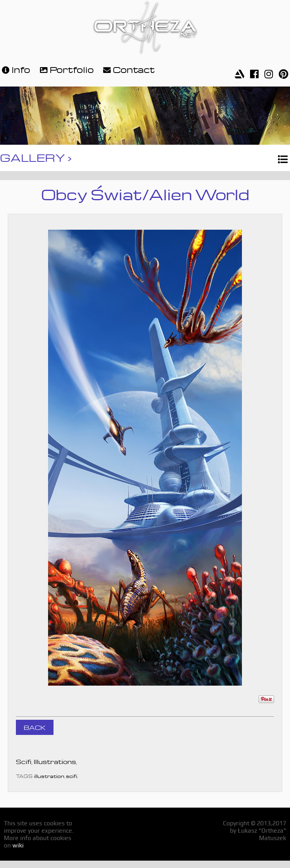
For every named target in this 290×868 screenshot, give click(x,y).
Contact (128, 69)
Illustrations (55, 761)
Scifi (24, 761)
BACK (35, 727)
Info (15, 69)
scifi (72, 775)
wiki (18, 845)
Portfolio (66, 69)
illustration (49, 775)
